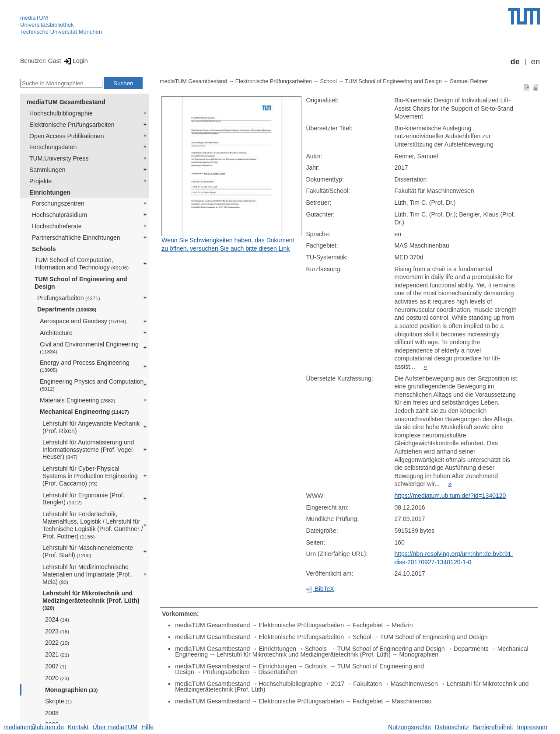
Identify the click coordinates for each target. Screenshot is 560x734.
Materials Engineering (77, 400)
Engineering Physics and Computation (92, 385)
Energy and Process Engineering (85, 366)
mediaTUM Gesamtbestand (66, 102)
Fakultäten (367, 684)
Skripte (58, 701)
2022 (57, 643)
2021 (57, 654)
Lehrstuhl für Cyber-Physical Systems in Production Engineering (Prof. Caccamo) (90, 476)
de (515, 62)
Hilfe (147, 727)
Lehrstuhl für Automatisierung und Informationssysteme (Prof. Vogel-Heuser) (89, 450)
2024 (57, 619)
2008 (52, 713)
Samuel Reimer (469, 81)
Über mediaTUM (115, 727)
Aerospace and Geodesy (83, 321)
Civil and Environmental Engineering (89, 348)
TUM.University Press (59, 158)
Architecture (56, 333)
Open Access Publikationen (66, 136)
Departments (67, 309)
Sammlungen (47, 170)
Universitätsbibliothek (47, 25)
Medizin (402, 625)
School (328, 81)
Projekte (40, 181)
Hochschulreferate (57, 226)
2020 (57, 678)
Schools (44, 249)
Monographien (71, 690)
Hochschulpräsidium (59, 215)
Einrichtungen (50, 192)
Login (75, 61)
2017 (338, 684)
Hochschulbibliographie (61, 113)
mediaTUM (34, 18)
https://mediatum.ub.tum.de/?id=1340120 (450, 496)
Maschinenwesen (414, 684)
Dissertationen (278, 672)
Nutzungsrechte (409, 727)
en (535, 62)
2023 (57, 631)
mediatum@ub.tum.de (34, 727)
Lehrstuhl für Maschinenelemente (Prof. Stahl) (88, 551)
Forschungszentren (58, 203)
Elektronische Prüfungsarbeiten (72, 125)
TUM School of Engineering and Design (81, 283)
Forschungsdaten (53, 147)
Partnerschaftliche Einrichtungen (76, 238)
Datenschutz (452, 727)
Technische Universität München (61, 32)
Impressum (532, 727)
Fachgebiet (368, 625)
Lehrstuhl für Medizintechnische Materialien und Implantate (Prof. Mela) (87, 574)
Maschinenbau (411, 701)
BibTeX (320, 589)
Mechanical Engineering (84, 412)
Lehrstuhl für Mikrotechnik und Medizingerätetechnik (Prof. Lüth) (91, 600)
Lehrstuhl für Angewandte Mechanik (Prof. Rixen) (91, 427)
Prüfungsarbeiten (69, 298)
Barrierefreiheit (493, 727)
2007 (56, 666)
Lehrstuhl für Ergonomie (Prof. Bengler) (84, 499)
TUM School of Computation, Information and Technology (82, 264)
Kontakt (78, 727)
